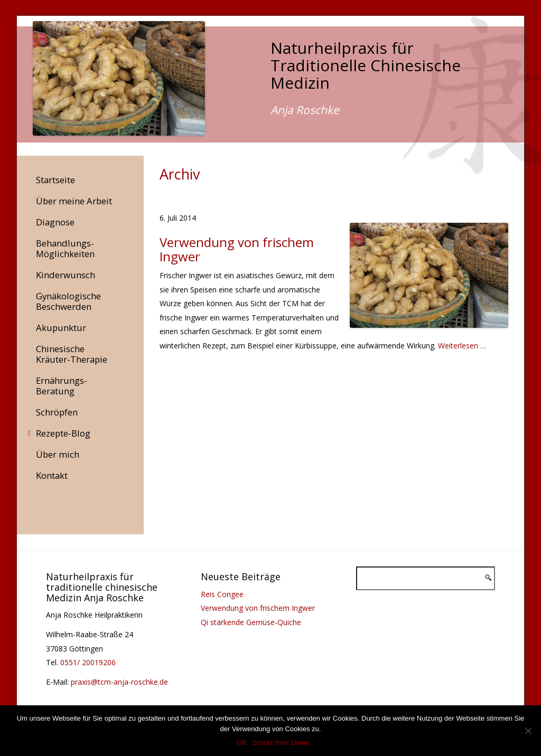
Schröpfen (57, 412)
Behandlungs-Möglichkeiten (65, 248)
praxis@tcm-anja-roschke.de (119, 682)
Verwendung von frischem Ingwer (258, 608)
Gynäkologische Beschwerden (68, 301)
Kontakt (52, 475)
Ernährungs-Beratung (62, 386)
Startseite (55, 180)
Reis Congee (222, 594)
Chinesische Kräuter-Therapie (72, 354)
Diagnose (55, 222)
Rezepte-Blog (63, 433)
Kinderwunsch (66, 275)
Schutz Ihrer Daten (281, 743)
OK (242, 743)
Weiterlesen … (462, 346)
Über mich (58, 454)
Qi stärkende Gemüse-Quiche (251, 622)
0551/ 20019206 (88, 662)
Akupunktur (61, 328)
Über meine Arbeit (74, 201)
